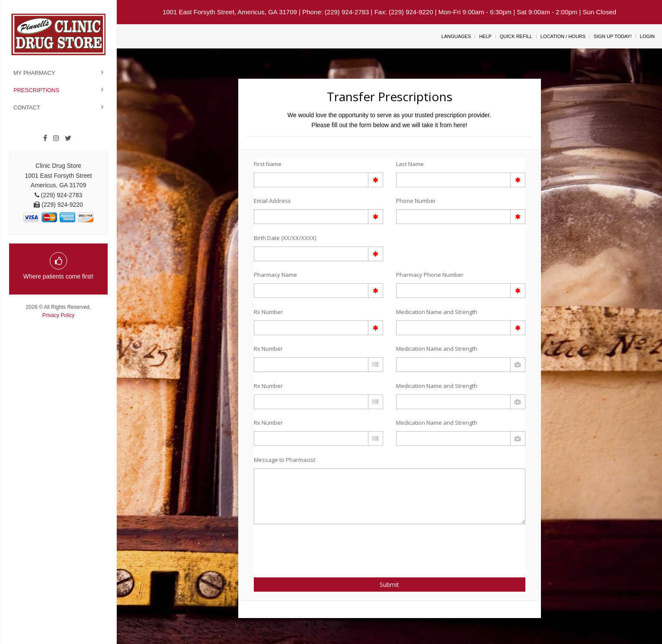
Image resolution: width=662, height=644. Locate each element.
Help (485, 36)
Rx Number (268, 312)
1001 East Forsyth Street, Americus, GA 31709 (230, 12)
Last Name (410, 164)
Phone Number (416, 201)
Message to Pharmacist (285, 460)
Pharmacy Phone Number (430, 275)
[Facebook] (45, 138)
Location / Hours (563, 36)
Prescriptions (36, 90)
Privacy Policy (59, 315)
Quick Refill (516, 36)
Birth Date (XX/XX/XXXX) (285, 238)
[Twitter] (68, 138)
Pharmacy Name (275, 275)
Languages (456, 36)
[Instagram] (56, 138)
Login (647, 36)
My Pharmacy (34, 73)
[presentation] (304, 546)
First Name (268, 164)
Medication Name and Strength (437, 312)
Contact (27, 107)
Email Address (272, 201)
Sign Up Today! (613, 36)
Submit (389, 585)
